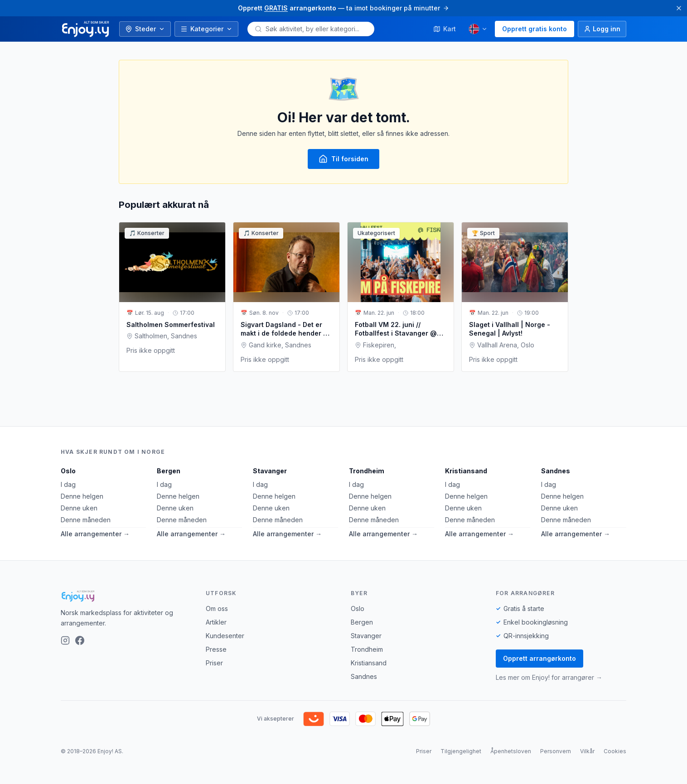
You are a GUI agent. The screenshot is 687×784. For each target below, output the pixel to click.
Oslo (68, 471)
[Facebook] (80, 640)
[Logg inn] (602, 29)
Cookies (615, 751)
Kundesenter (225, 636)
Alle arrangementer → (95, 534)
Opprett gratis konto (535, 29)
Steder (145, 29)
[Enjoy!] (126, 596)
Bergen (169, 471)
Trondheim (367, 471)
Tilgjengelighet (461, 751)
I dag (68, 484)
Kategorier (206, 29)
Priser (214, 663)
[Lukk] (679, 8)
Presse (216, 649)
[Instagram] (65, 640)
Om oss (217, 608)
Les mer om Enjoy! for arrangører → (549, 677)
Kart (445, 29)
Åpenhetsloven (511, 751)
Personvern (556, 751)
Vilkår (587, 751)
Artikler (216, 622)
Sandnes (556, 471)
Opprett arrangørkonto (539, 658)
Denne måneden (86, 520)
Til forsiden (343, 159)
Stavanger (270, 471)
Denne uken (79, 508)
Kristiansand (466, 471)
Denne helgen (82, 496)
